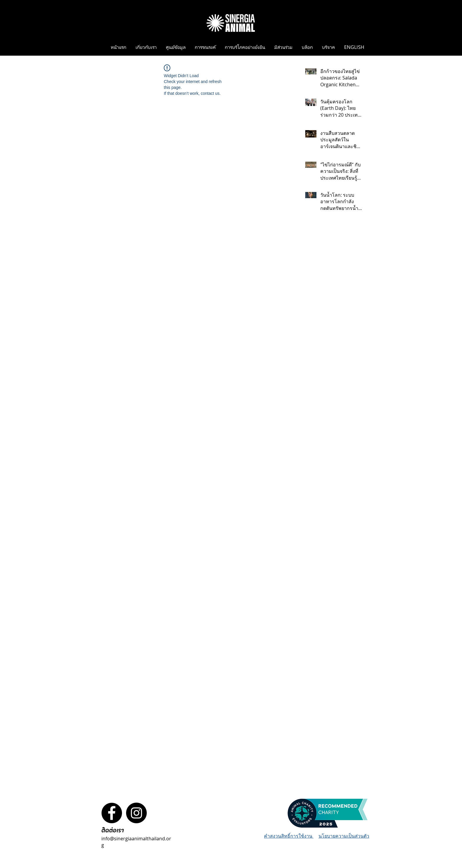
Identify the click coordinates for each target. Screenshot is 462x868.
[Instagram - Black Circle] (136, 813)
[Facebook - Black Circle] (112, 813)
